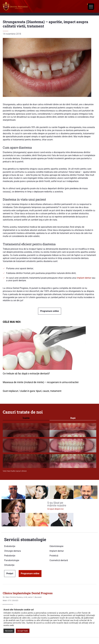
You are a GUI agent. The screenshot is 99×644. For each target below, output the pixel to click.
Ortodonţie (9, 565)
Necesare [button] (9, 631)
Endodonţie (10, 546)
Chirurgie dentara (13, 551)
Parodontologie (12, 560)
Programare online (50, 311)
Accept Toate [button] (23, 631)
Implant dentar (57, 551)
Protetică (54, 556)
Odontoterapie (56, 546)
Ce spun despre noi (55, 509)
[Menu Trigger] (91, 7)
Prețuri (10, 573)
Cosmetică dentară (59, 560)
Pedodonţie (10, 556)
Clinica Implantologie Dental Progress (28, 593)
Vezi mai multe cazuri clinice (15, 471)
